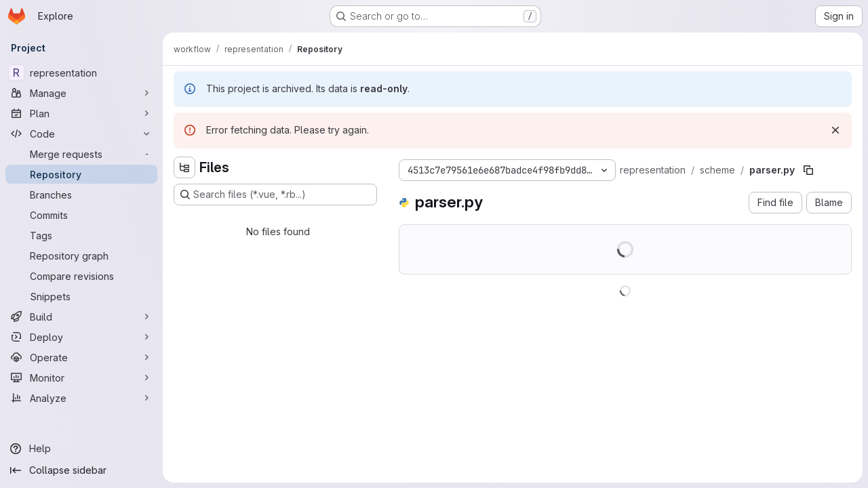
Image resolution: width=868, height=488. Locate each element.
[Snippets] (81, 296)
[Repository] (81, 174)
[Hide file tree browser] (184, 167)
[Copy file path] (808, 170)
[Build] (81, 317)
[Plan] (81, 113)
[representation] (81, 73)
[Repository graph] (81, 256)
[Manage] (81, 93)
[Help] (81, 449)
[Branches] (81, 195)
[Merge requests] (81, 154)
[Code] (81, 134)
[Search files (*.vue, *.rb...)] (275, 195)
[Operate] (81, 357)
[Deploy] (81, 337)
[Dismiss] (835, 130)
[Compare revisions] (81, 276)
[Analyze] (81, 398)
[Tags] (81, 235)
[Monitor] (81, 378)
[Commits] (81, 215)
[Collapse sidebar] (81, 470)
